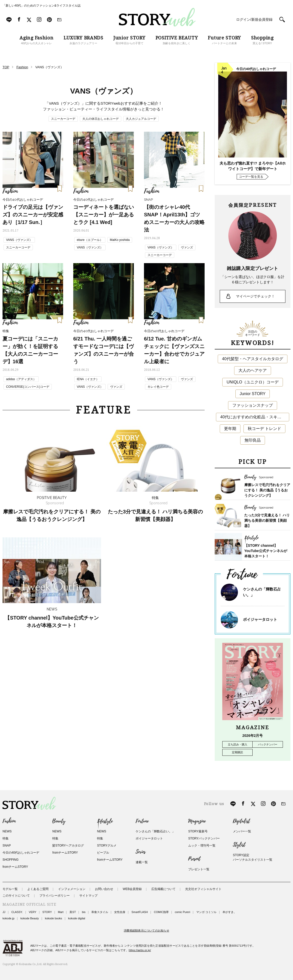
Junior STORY (253, 394)
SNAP (7, 846)
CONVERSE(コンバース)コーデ (28, 387)
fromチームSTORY (15, 867)
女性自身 (120, 912)
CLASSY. (17, 912)
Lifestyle (105, 821)
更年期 (230, 429)
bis (84, 912)
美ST (73, 912)
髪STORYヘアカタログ (68, 846)
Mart (61, 912)
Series (141, 852)
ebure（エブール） (90, 240)
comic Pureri (182, 912)
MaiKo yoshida (120, 240)
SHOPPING (10, 860)
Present (194, 859)
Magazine (197, 821)
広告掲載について (163, 889)
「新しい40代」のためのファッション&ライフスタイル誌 (42, 6)
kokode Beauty (30, 918)
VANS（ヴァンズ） (19, 240)
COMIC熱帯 (161, 912)
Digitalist (241, 821)
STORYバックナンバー (204, 838)
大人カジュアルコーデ (141, 119)
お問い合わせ (104, 889)
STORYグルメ (107, 846)
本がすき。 (229, 912)
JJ (4, 912)
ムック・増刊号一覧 (202, 846)
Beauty (59, 821)
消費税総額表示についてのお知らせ (146, 930)
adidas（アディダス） (21, 379)
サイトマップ (88, 896)
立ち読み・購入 (238, 744)
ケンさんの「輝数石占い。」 (155, 831)
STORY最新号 (198, 831)
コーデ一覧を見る (251, 177)
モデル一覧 (10, 889)
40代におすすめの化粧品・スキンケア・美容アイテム (255, 417)
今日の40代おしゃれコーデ (21, 853)
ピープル (103, 853)
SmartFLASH (140, 912)
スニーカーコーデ (63, 119)
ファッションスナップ (253, 405)
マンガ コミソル (206, 912)
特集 (6, 838)
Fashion (9, 821)
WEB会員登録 (132, 889)
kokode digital (77, 918)
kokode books (54, 918)
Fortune (142, 821)
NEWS (7, 831)
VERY (33, 912)
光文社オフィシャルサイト (203, 889)
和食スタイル (100, 912)
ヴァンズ (187, 247)
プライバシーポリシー (55, 896)
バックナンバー (268, 744)
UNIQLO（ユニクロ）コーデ (252, 382)
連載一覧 (142, 862)
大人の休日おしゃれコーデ (101, 119)
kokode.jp (8, 918)
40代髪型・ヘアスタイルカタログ (253, 359)
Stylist (239, 845)
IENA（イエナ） (88, 379)
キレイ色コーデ (158, 387)
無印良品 (253, 440)
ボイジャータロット (260, 619)
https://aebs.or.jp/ (140, 950)
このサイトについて (16, 896)
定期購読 (237, 752)
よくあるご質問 (38, 889)
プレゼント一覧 (199, 869)
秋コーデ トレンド (264, 429)
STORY (47, 912)
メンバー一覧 (242, 831)
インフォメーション (72, 889)
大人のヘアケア (253, 370)
